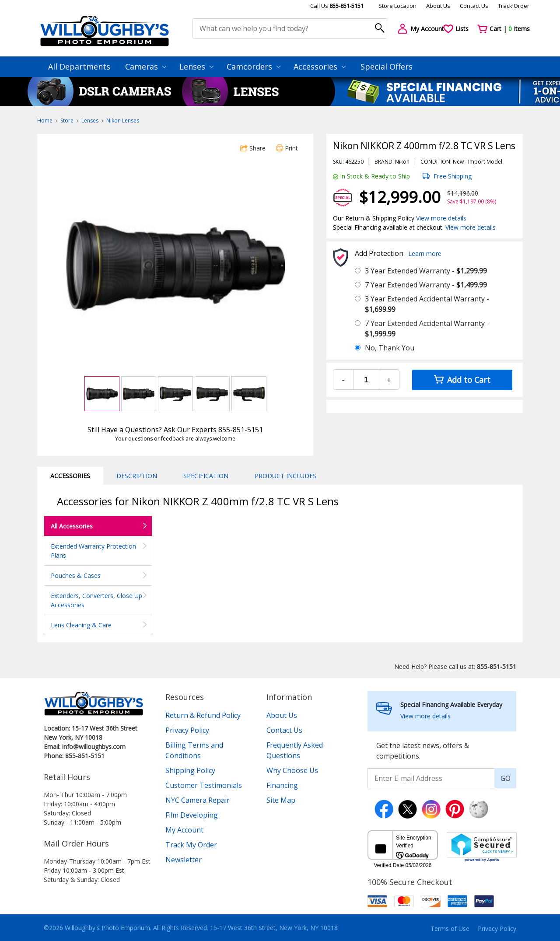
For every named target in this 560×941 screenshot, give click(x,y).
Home (45, 121)
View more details (441, 218)
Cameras (146, 66)
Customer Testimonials (204, 785)
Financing (282, 785)
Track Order (514, 6)
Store (67, 121)
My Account (184, 830)
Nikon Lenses (123, 121)
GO (506, 778)
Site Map (281, 800)
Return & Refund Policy (203, 715)
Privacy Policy (187, 730)
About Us (438, 6)
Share (253, 148)
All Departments (79, 66)
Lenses (196, 66)
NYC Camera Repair (198, 800)
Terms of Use (450, 929)
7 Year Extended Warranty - (426, 285)
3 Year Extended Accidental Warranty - (427, 304)
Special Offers (387, 66)
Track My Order (191, 845)
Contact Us (474, 6)
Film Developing (192, 815)
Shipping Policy (190, 770)
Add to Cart (462, 380)
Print (287, 148)
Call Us (337, 6)
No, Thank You (390, 348)
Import (477, 162)
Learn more (425, 254)
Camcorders (254, 66)
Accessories (320, 66)
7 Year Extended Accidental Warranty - (427, 329)
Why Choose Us (292, 770)
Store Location (397, 6)
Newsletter (184, 860)
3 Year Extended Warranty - (426, 271)
